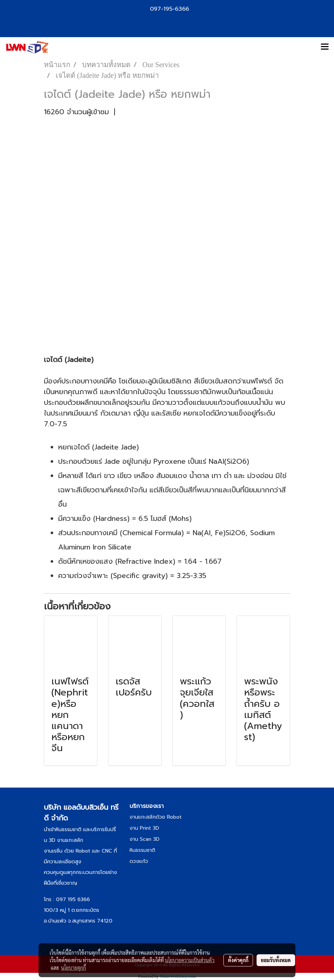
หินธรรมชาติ (142, 850)
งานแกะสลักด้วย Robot (156, 817)
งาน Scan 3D (145, 839)
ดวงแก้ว (139, 861)
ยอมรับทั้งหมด (276, 960)
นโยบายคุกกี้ (74, 968)
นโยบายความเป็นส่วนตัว (190, 960)
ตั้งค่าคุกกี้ (238, 960)
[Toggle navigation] (325, 47)
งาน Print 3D (144, 828)
